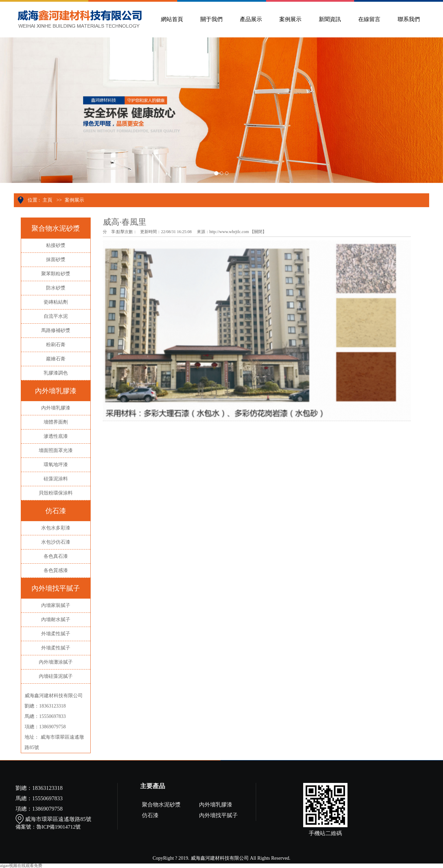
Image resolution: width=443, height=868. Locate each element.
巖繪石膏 (56, 359)
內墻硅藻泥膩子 (56, 676)
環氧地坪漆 (56, 465)
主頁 (47, 200)
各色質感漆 (56, 570)
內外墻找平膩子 (218, 815)
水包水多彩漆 (56, 528)
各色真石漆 (56, 556)
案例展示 (74, 200)
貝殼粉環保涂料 (56, 493)
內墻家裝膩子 (56, 605)
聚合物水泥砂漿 (161, 805)
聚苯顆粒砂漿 (56, 274)
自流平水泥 (56, 316)
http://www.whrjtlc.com (229, 232)
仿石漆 (150, 815)
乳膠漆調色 (56, 373)
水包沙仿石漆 (56, 542)
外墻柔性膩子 (56, 634)
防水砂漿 (56, 288)
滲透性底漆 (56, 436)
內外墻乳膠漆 (56, 408)
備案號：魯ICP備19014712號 (48, 827)
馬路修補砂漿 (56, 330)
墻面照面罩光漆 (56, 450)
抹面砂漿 (56, 260)
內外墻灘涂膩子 (56, 662)
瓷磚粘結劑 (56, 302)
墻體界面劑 (56, 422)
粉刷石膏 (56, 345)
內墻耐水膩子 (56, 620)
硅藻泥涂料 (56, 479)
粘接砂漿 (56, 245)
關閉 (258, 232)
